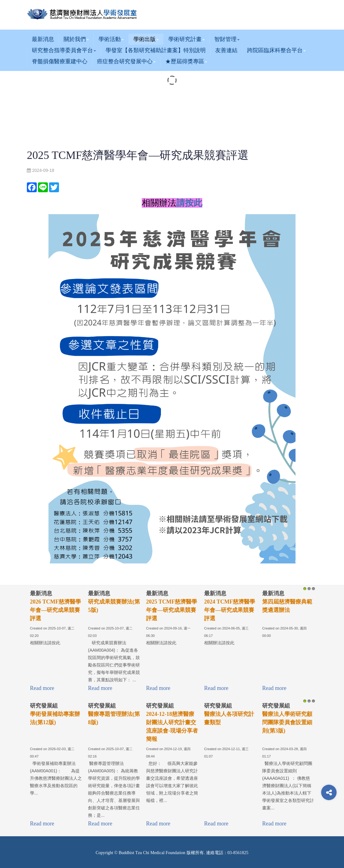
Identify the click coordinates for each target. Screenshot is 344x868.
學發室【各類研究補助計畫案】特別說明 (156, 50)
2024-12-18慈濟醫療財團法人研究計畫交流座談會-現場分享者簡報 (172, 727)
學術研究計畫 (187, 39)
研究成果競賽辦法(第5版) (114, 606)
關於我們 (76, 39)
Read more (42, 688)
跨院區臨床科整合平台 (276, 50)
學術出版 (146, 39)
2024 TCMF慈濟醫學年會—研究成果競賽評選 (230, 610)
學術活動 (111, 39)
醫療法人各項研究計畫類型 (229, 718)
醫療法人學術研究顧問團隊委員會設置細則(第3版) (287, 722)
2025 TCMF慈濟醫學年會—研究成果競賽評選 (172, 610)
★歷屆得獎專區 (186, 61)
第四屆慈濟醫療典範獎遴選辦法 (287, 606)
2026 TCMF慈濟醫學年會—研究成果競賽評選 (55, 610)
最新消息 (43, 39)
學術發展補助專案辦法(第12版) (55, 718)
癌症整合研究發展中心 (126, 61)
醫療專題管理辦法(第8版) (114, 718)
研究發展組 (44, 706)
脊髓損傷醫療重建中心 (60, 61)
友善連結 (226, 50)
